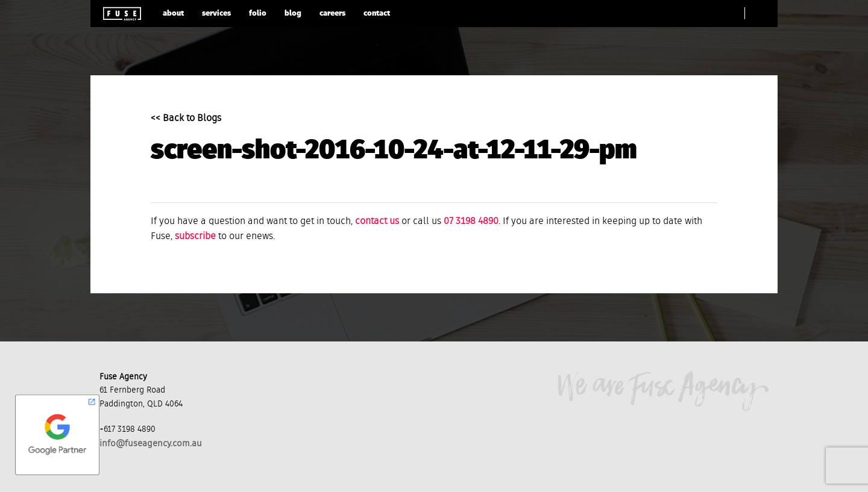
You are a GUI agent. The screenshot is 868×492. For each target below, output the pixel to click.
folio (258, 14)
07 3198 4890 (471, 222)
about (173, 14)
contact (377, 14)
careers (332, 14)
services (216, 14)
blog (293, 14)
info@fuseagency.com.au (151, 444)
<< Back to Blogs (186, 119)
